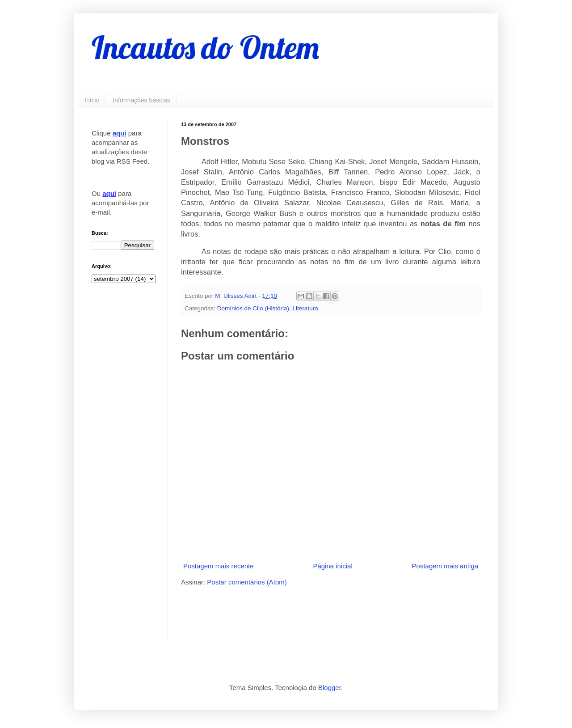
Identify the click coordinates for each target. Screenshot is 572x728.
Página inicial (332, 566)
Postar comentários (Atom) (247, 582)
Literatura (305, 308)
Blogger (330, 688)
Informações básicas (141, 100)
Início (92, 100)
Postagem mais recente (219, 566)
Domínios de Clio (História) (253, 308)
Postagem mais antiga (445, 566)
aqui (120, 133)
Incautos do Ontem (205, 47)
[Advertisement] (286, 614)
